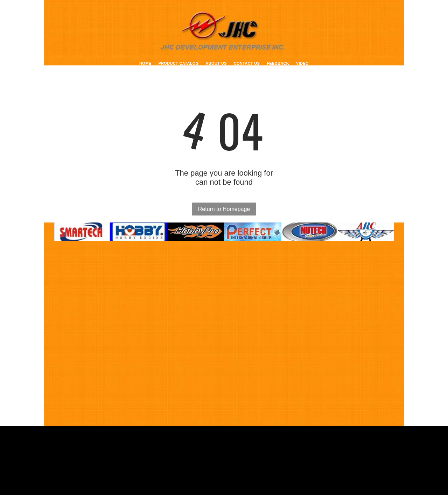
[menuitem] (145, 63)
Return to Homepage (224, 209)
